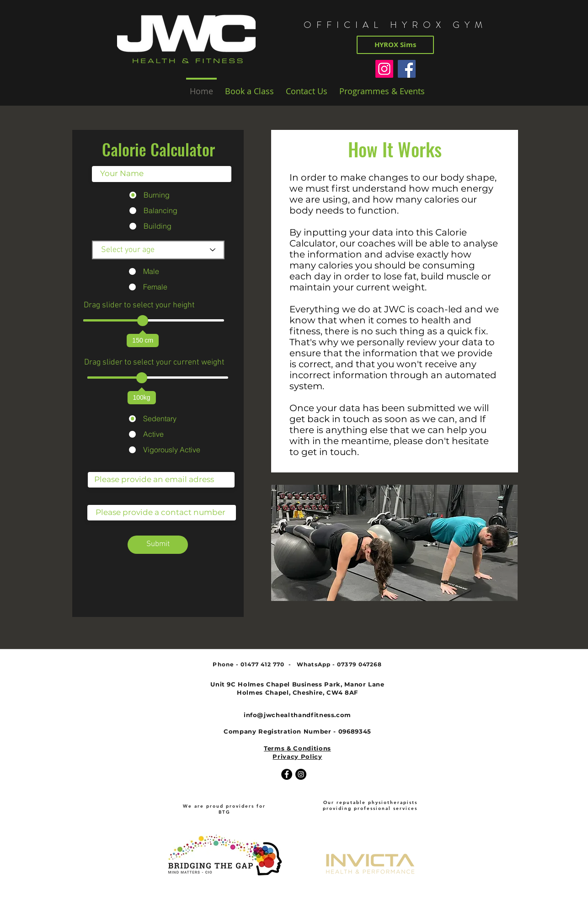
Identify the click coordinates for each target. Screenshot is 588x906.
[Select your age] (158, 250)
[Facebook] (407, 69)
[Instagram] (384, 69)
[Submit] (158, 545)
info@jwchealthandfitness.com (297, 715)
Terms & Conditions (297, 748)
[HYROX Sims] (395, 45)
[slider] (143, 321)
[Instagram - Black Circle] (301, 774)
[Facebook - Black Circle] (287, 774)
